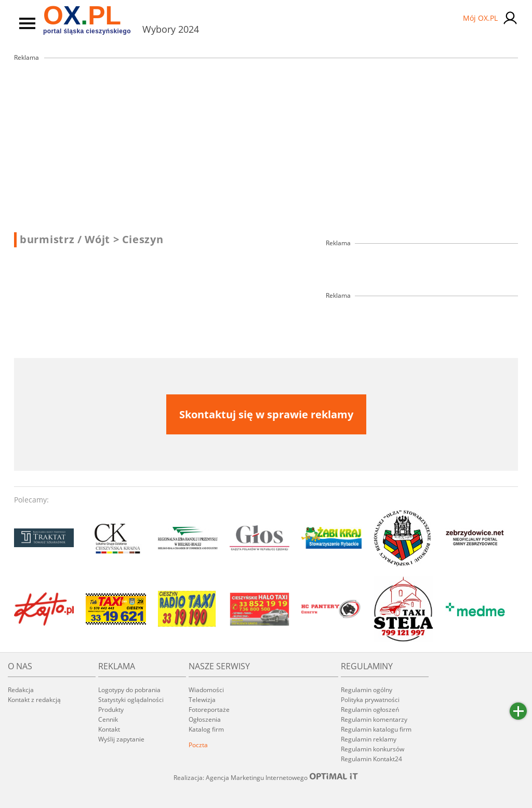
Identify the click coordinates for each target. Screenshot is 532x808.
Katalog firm (206, 729)
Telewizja (202, 700)
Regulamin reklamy (369, 739)
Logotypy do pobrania (129, 690)
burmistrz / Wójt (70, 240)
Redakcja (21, 690)
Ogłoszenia (205, 719)
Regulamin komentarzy (374, 719)
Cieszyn (143, 240)
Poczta (198, 745)
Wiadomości (206, 690)
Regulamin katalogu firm (376, 729)
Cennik (108, 719)
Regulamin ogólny (367, 690)
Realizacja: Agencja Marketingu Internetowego (266, 777)
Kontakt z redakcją (34, 700)
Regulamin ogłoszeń (370, 710)
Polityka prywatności (370, 700)
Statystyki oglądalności (131, 700)
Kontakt (109, 729)
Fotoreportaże (209, 710)
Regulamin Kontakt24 (371, 759)
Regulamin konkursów (373, 749)
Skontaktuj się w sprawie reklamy (266, 414)
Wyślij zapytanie (121, 739)
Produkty (111, 710)
